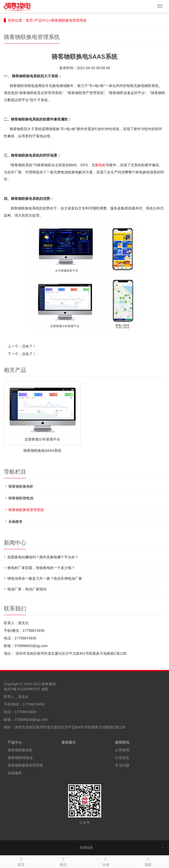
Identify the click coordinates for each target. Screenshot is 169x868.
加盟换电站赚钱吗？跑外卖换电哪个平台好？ (43, 557)
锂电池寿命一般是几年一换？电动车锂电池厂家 (45, 578)
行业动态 (122, 758)
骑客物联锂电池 (21, 498)
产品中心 (42, 20)
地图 (45, 689)
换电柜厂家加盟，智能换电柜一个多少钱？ (41, 568)
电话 (63, 861)
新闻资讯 (122, 742)
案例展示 (69, 742)
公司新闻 (122, 750)
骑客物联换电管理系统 (69, 20)
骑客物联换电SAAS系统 (42, 451)
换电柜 (100, 165)
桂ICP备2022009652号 (22, 689)
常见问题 (122, 765)
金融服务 (16, 521)
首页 (29, 20)
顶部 (148, 861)
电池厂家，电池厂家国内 (27, 589)
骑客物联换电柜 (21, 486)
